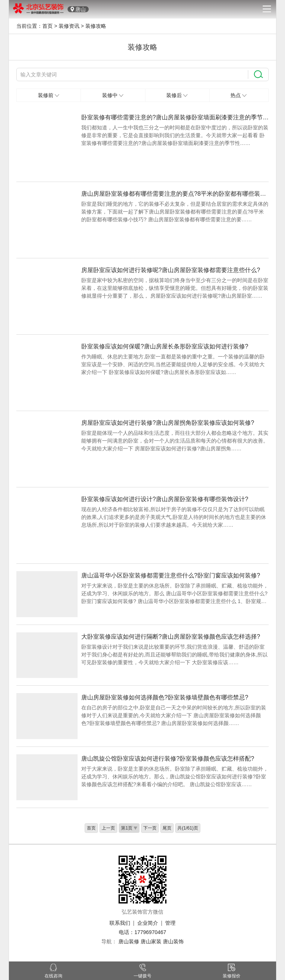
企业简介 (148, 923)
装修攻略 (96, 26)
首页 (47, 26)
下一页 (150, 828)
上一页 (108, 828)
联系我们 (120, 923)
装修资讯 (69, 26)
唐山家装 (151, 941)
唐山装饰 (173, 941)
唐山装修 (129, 941)
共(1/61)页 (188, 828)
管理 (170, 923)
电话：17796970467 (142, 932)
